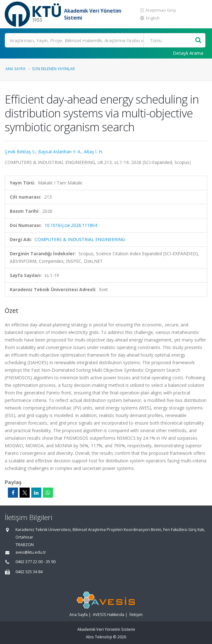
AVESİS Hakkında (109, 615)
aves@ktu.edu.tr (31, 552)
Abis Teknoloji (99, 637)
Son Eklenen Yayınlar (53, 69)
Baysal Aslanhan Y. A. (60, 152)
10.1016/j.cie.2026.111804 (71, 225)
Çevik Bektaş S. (20, 152)
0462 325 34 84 (29, 572)
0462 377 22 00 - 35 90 (35, 562)
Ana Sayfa (15, 69)
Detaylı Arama (188, 53)
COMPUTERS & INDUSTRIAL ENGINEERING (80, 239)
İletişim (136, 615)
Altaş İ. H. (93, 152)
